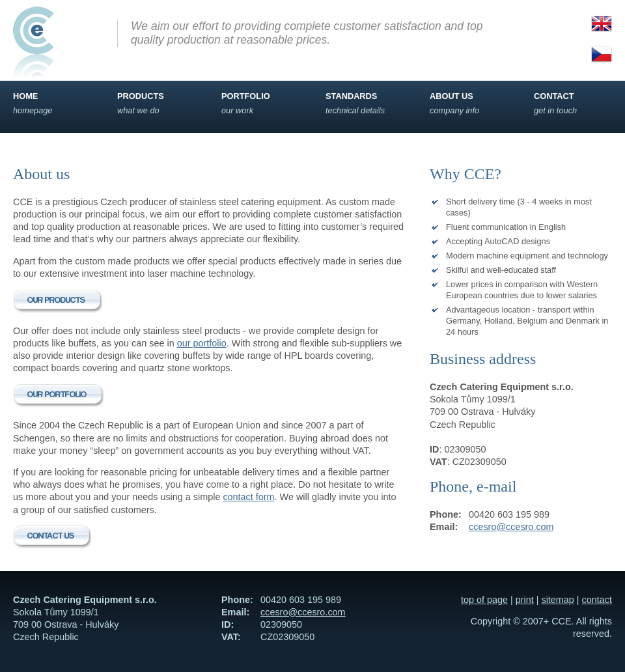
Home (52, 104)
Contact (573, 104)
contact (597, 600)
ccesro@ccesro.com (511, 527)
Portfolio (260, 104)
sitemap (557, 600)
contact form (248, 497)
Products (156, 104)
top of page (484, 600)
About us (469, 104)
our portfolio (202, 343)
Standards (365, 104)
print (525, 600)
